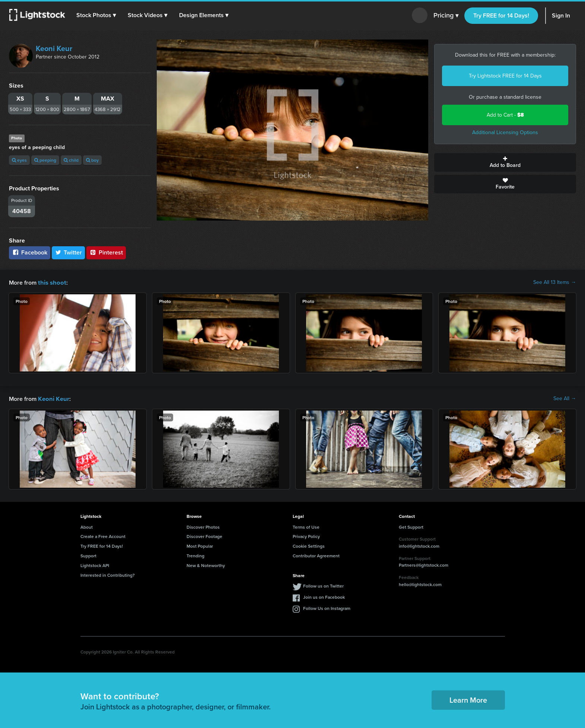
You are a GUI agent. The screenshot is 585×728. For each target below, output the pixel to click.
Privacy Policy (306, 536)
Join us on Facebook (324, 596)
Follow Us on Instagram (327, 607)
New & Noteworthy (206, 565)
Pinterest (106, 252)
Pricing (446, 16)
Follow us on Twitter (323, 585)
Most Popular (200, 545)
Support (88, 555)
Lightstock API (95, 565)
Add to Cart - (505, 115)
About (87, 526)
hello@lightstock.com (420, 584)
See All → (565, 398)
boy (92, 160)
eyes (19, 160)
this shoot (51, 282)
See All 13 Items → (555, 282)
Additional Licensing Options (505, 132)
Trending (195, 555)
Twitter (69, 252)
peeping (45, 160)
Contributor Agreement (316, 555)
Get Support (411, 526)
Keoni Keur (54, 48)
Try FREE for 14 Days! (501, 15)
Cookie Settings (309, 545)
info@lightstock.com (419, 545)
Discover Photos (203, 526)
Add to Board (505, 162)
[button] (96, 15)
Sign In (561, 15)
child (71, 160)
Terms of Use (306, 526)
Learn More (468, 699)
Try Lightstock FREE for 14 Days (505, 76)
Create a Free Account (103, 536)
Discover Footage (204, 536)
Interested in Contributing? (108, 574)
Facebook (30, 252)
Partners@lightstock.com (424, 564)
